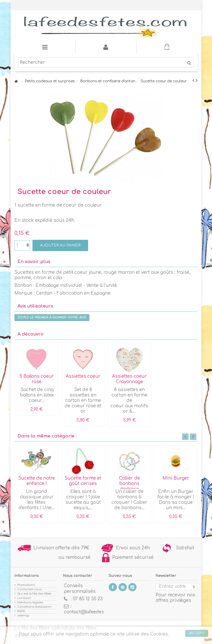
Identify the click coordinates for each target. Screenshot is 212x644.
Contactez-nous (29, 589)
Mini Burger (176, 478)
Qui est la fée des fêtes (34, 594)
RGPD (21, 611)
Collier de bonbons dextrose (129, 484)
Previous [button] (185, 437)
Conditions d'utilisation (35, 607)
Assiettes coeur (83, 376)
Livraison (24, 598)
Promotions (26, 585)
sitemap (23, 616)
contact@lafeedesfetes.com (95, 612)
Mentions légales (30, 602)
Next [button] (193, 437)
